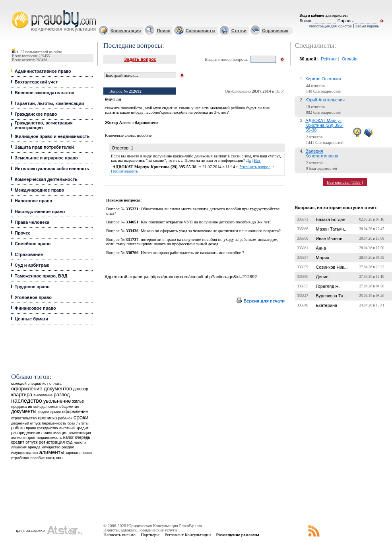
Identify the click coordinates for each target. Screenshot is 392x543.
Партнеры (150, 535)
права (86, 453)
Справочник (275, 31)
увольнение (57, 401)
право (31, 428)
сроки (81, 417)
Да (248, 160)
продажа (19, 406)
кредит (18, 442)
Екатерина (326, 305)
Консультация (126, 31)
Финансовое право (35, 308)
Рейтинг (329, 59)
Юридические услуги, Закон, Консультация (15, 11)
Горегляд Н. (328, 286)
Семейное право (33, 244)
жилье (78, 401)
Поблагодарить (124, 171)
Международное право (40, 190)
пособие (37, 458)
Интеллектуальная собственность (52, 169)
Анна (321, 248)
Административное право (43, 71)
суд (69, 442)
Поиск (164, 31)
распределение (26, 433)
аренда (34, 447)
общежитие (69, 406)
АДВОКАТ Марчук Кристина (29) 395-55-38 (324, 125)
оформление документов (42, 389)
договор (81, 389)
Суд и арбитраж (32, 265)
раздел (44, 412)
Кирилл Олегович (323, 79)
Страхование (29, 254)
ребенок (65, 418)
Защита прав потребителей (44, 147)
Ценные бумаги (31, 319)
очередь (82, 437)
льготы (82, 423)
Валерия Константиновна (322, 153)
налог (69, 437)
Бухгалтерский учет (36, 82)
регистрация (52, 442)
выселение (43, 395)
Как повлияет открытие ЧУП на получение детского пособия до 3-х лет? (206, 222)
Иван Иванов (329, 239)
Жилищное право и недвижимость (52, 136)
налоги (80, 442)
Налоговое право (33, 201)
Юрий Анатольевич (325, 100)
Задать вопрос (140, 59)
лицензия (19, 447)
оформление (75, 411)
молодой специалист (30, 383)
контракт (55, 458)
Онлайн (350, 59)
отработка (20, 458)
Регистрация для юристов (330, 26)
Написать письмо (119, 535)
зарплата (73, 453)
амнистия (19, 438)
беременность (54, 423)
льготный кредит (74, 428)
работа (18, 428)
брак (71, 423)
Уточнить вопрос (255, 167)
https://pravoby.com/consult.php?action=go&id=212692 (204, 277)
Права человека (32, 222)
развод (62, 395)
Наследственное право (40, 211)
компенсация (80, 433)
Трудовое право (32, 287)
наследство (27, 401)
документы (24, 411)
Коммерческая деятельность (46, 179)
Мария (322, 258)
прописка (48, 418)
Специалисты (201, 31)
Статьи (239, 31)
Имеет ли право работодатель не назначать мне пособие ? (192, 253)
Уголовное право (33, 297)
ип (30, 406)
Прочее (23, 233)
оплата (55, 383)
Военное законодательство (45, 93)
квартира (22, 395)
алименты (51, 452)
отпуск (31, 442)
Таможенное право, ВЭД (41, 276)
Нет (257, 160)
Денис (322, 277)
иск (35, 453)
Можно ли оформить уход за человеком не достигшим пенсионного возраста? (211, 231)
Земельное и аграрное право (46, 158)
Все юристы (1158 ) (345, 182)
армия (56, 412)
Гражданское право (36, 114)
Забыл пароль (367, 26)
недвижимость (49, 437)
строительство (24, 418)
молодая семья (46, 407)
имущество (51, 447)
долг (32, 437)
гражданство (48, 428)
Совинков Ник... (332, 267)
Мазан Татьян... (332, 229)
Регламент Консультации (188, 535)
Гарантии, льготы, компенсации (49, 103)
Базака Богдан (330, 219)
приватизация (54, 433)
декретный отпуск (26, 423)
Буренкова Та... (331, 296)
